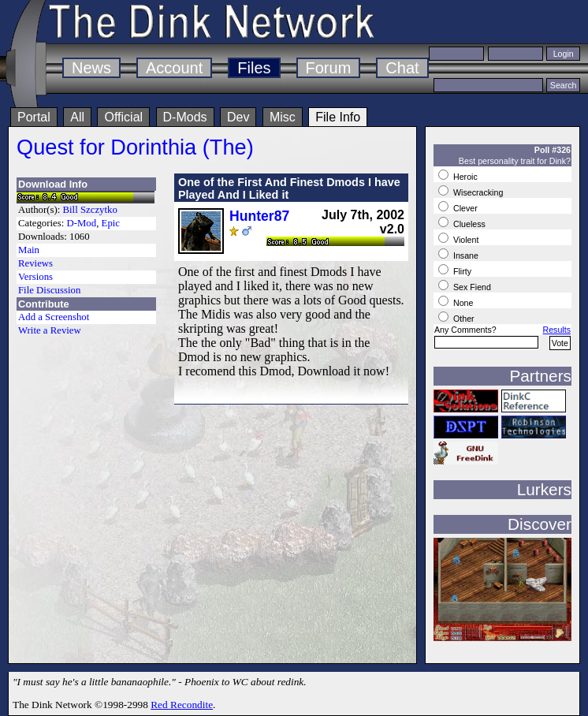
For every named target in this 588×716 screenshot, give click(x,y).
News (91, 68)
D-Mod (81, 223)
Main (29, 250)
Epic (111, 223)
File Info (338, 117)
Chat (402, 68)
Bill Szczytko (90, 210)
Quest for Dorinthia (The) (135, 147)
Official (123, 117)
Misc (283, 117)
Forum (329, 68)
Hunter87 (259, 216)
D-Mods (185, 117)
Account (174, 68)
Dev (238, 117)
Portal (34, 117)
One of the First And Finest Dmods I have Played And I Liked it (289, 188)
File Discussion (49, 290)
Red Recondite (182, 705)
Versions (35, 277)
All (77, 117)
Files (254, 68)
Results (556, 330)
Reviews (35, 263)
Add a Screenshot (54, 317)
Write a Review (50, 330)
